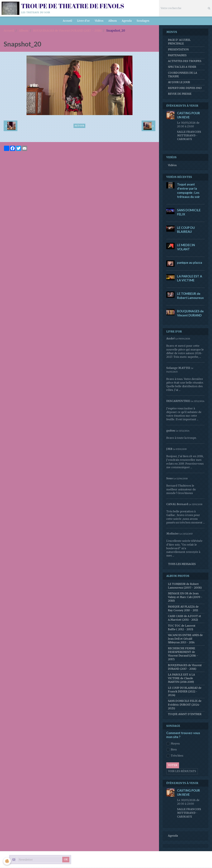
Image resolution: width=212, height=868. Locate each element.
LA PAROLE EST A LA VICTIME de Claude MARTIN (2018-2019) (181, 678)
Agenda (127, 21)
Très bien (175, 756)
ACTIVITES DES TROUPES (185, 61)
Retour (79, 126)
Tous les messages (182, 564)
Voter (173, 765)
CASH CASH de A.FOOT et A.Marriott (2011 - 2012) (185, 618)
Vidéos (99, 21)
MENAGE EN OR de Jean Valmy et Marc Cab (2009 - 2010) (185, 597)
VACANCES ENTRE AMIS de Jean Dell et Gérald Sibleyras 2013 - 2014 (185, 639)
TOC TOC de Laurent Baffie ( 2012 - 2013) (182, 628)
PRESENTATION (178, 50)
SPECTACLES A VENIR (182, 67)
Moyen (173, 744)
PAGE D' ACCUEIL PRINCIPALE (179, 42)
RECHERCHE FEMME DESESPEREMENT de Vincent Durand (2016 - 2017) (183, 654)
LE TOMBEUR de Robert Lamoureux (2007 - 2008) (185, 586)
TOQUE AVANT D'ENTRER (185, 714)
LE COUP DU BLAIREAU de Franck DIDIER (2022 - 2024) (185, 692)
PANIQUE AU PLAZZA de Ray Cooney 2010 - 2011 (183, 609)
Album (113, 21)
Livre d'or (83, 21)
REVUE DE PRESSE (180, 94)
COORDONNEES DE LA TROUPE (183, 75)
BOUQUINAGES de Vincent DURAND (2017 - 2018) (67, 31)
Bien (172, 750)
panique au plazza (190, 263)
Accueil (67, 21)
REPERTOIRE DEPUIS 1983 (185, 88)
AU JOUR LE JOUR (179, 82)
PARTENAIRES (177, 55)
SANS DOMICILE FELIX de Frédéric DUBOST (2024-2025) (185, 705)
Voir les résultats (182, 771)
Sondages (143, 21)
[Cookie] (7, 861)
